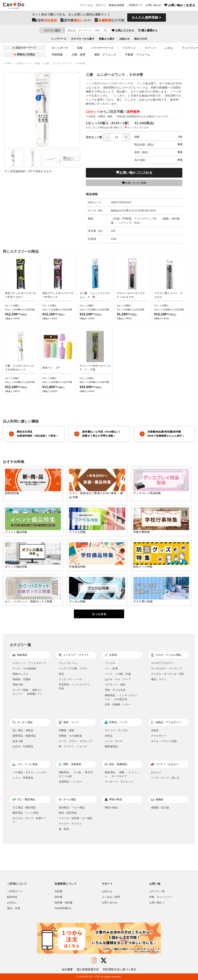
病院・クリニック (105, 55)
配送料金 (12, 897)
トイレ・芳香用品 (23, 778)
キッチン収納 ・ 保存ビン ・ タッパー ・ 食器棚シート (29, 692)
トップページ (59, 40)
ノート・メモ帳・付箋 (118, 674)
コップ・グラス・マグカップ (76, 741)
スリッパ (150, 48)
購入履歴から (171, 31)
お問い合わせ (153, 6)
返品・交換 (14, 908)
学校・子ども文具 (115, 690)
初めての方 (141, 40)
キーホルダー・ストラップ (167, 668)
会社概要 (67, 969)
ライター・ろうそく (70, 824)
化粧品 (155, 730)
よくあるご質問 (111, 897)
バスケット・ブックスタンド (29, 663)
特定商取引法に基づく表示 (120, 969)
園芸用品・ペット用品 (26, 813)
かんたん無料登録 (145, 19)
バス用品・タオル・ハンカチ (29, 772)
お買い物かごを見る (180, 6)
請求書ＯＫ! (76, 22)
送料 (45, 22)
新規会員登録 (117, 6)
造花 (61, 674)
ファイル (110, 663)
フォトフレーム (68, 663)
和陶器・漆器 (67, 730)
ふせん (169, 48)
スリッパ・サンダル (116, 730)
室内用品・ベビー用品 (72, 808)
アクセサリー (159, 736)
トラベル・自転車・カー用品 (76, 818)
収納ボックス (20, 674)
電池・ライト (159, 679)
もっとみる (99, 614)
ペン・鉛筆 (34, 63)
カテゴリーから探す (83, 40)
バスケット (129, 48)
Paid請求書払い (64, 908)
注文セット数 (108, 137)
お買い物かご (157, 903)
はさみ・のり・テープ (118, 679)
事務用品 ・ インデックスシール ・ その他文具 (121, 697)
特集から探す (107, 40)
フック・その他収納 (24, 668)
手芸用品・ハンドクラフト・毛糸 (76, 686)
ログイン (101, 6)
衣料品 (109, 736)
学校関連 (57, 55)
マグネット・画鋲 (115, 685)
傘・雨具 (64, 829)
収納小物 (18, 685)
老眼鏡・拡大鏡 (160, 808)
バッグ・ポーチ (114, 741)
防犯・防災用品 (68, 813)
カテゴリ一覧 (157, 891)
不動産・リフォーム (138, 55)
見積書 (58, 891)
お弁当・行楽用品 (23, 746)
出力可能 (110, 22)
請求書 (58, 897)
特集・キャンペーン (161, 897)
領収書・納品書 (64, 903)
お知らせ (125, 40)
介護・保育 (79, 55)
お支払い (12, 903)
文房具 (20, 63)
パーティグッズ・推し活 (165, 778)
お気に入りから (146, 31)
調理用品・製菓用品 (24, 736)
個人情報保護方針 (88, 969)
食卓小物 (18, 741)
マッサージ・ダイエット (119, 782)
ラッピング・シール (70, 679)
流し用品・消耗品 (23, 730)
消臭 (80, 48)
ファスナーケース (102, 48)
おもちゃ (156, 772)
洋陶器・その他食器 (70, 736)
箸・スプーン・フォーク (73, 746)
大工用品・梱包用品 (24, 808)
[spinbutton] (117, 137)
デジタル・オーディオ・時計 (168, 674)
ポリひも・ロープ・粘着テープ (29, 820)
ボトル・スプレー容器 (164, 741)
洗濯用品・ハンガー (70, 782)
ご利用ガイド (135, 6)
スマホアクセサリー (163, 663)
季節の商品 (111, 808)
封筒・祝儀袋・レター (118, 704)
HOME (8, 63)
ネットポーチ (60, 48)
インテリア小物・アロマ (73, 668)
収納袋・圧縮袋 (22, 679)
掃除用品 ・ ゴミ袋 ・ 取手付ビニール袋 (76, 774)
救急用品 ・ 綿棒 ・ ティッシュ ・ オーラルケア (122, 774)
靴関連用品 (111, 746)
